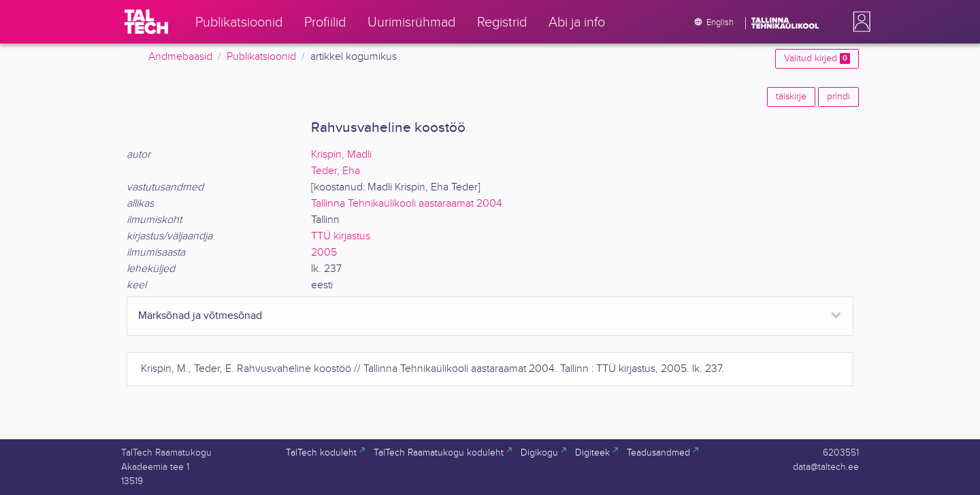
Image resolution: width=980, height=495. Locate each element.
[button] (859, 22)
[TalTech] (146, 22)
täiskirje (791, 97)
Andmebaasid (180, 57)
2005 (324, 253)
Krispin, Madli (341, 155)
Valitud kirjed (817, 58)
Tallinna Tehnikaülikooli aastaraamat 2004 (407, 204)
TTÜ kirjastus (341, 236)
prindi (838, 97)
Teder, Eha (336, 171)
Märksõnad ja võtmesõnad (200, 316)
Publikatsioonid (261, 57)
